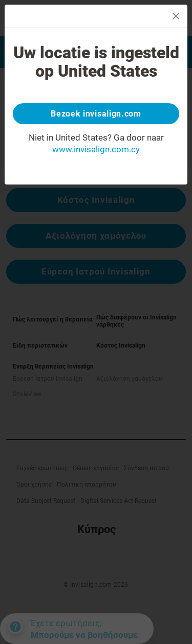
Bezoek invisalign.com (96, 114)
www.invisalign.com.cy (96, 149)
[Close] (176, 16)
